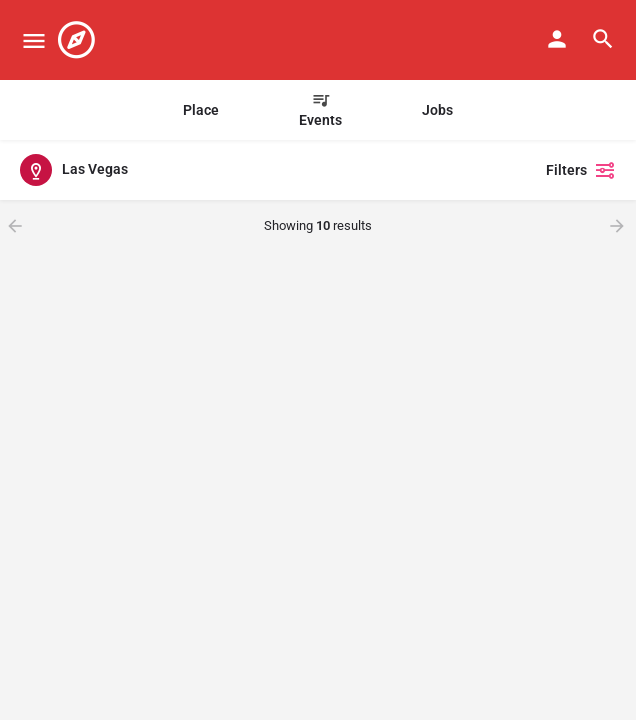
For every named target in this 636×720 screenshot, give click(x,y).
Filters (581, 170)
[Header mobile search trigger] (603, 39)
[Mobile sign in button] (557, 39)
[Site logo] (79, 40)
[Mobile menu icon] (34, 40)
